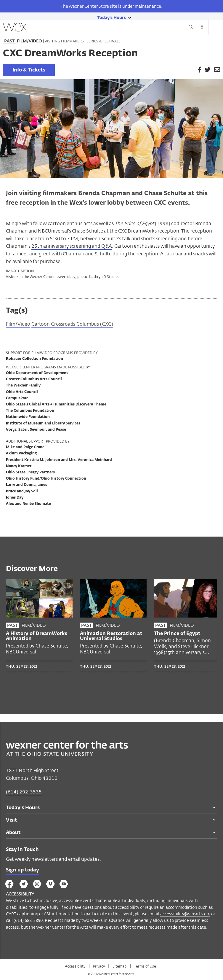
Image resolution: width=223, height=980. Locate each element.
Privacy (99, 966)
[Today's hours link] (111, 17)
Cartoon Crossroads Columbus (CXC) (72, 324)
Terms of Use (145, 966)
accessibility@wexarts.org (185, 914)
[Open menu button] (216, 28)
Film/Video (18, 324)
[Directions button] (202, 28)
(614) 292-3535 (24, 792)
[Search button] (191, 28)
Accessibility (76, 966)
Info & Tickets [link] (29, 70)
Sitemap (120, 966)
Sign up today (23, 870)
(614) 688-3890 (28, 920)
